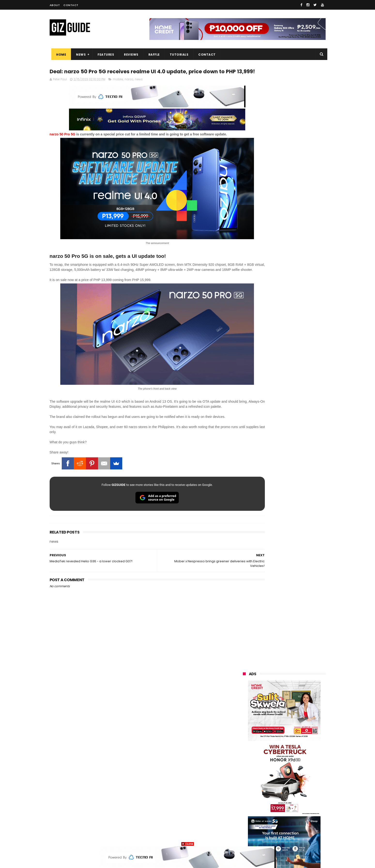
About (55, 5)
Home (59, 55)
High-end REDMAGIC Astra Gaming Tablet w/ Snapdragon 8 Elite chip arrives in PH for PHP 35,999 (296, 490)
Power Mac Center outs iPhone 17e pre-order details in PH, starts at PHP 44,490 (295, 608)
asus (298, 748)
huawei (245, 730)
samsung (278, 730)
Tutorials (177, 55)
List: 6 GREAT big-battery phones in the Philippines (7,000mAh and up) (290, 538)
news (139, 89)
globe (244, 757)
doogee (282, 801)
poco (244, 783)
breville (268, 837)
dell (290, 810)
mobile (118, 89)
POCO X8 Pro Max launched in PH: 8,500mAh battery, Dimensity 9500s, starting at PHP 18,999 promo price (296, 654)
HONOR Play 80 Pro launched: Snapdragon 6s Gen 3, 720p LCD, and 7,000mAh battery (294, 630)
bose (292, 837)
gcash (292, 775)
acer (243, 775)
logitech (246, 810)
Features (104, 55)
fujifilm (270, 783)
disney (245, 828)
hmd (270, 828)
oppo (244, 739)
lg (295, 757)
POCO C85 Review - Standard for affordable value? (294, 583)
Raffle (152, 55)
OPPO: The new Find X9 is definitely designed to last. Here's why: (278, 313)
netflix (245, 792)
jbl (269, 810)
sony (272, 766)
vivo (299, 739)
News (79, 55)
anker (276, 819)
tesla (244, 837)
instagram (248, 819)
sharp (296, 783)
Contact (71, 5)
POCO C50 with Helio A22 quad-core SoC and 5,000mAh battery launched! (297, 465)
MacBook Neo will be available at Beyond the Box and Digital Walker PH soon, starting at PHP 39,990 (296, 515)
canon (269, 792)
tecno (298, 766)
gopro (294, 828)
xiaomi (272, 739)
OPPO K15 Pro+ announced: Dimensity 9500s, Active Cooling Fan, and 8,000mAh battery (296, 677)
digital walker (250, 801)
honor (273, 748)
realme (245, 748)
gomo (301, 819)
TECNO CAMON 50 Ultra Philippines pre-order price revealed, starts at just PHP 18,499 (292, 563)
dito (267, 775)
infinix (271, 757)
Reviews (130, 55)
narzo (129, 89)
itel (293, 792)
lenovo (245, 766)
